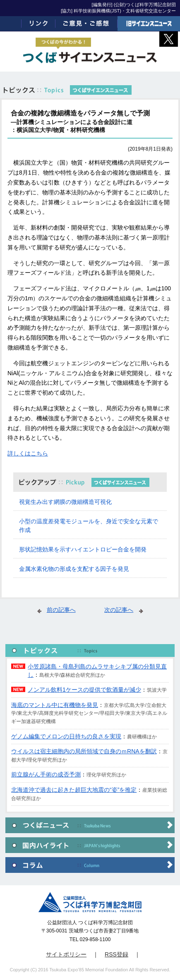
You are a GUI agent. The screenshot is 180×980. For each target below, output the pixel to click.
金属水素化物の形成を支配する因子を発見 (74, 569)
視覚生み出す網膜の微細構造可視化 (65, 502)
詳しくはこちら (28, 453)
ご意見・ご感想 (87, 24)
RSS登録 (116, 954)
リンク (38, 24)
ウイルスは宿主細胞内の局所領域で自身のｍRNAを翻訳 (84, 751)
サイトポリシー (66, 954)
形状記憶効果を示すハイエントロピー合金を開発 (83, 549)
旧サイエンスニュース (149, 24)
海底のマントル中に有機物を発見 (55, 705)
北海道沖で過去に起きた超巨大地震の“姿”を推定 (74, 790)
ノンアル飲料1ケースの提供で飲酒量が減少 (84, 690)
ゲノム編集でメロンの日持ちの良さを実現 (66, 736)
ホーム (11, 24)
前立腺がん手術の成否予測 (46, 774)
